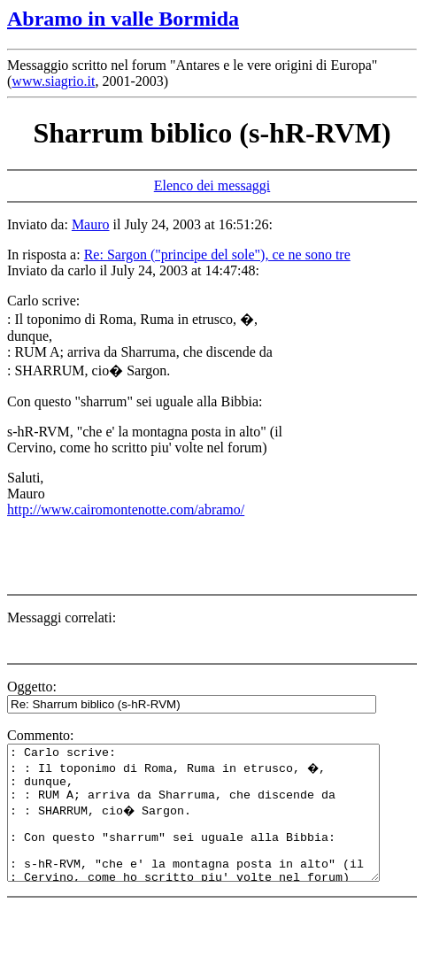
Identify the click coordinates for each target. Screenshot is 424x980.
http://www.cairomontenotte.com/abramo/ (126, 509)
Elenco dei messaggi (212, 185)
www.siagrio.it (53, 81)
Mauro (91, 224)
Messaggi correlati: (62, 617)
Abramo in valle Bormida (123, 19)
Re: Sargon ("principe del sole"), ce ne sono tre (217, 255)
